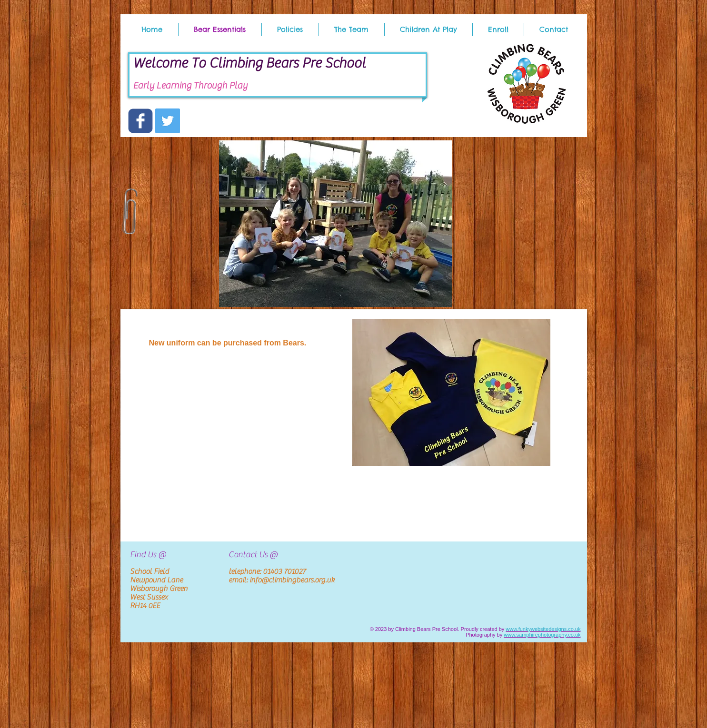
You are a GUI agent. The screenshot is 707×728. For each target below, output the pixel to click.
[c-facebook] (140, 121)
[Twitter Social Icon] (168, 121)
